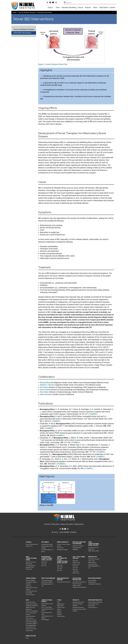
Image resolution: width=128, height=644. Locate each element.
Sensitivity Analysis (78, 546)
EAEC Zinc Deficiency (32, 611)
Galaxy (59, 609)
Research (65, 7)
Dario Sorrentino (46, 394)
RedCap (59, 613)
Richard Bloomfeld (47, 383)
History (59, 546)
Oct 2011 (44, 566)
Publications (104, 7)
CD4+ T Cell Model (47, 607)
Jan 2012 (44, 564)
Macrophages (45, 620)
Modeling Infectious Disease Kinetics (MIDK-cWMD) (79, 609)
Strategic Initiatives (62, 550)
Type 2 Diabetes (30, 580)
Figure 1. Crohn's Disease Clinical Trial (71, 46)
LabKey (59, 611)
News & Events (67, 524)
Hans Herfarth (45, 390)
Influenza (29, 586)
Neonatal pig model (47, 544)
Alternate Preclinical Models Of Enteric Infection (78, 604)
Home (14, 12)
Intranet (59, 615)
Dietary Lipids (77, 585)
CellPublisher (61, 616)
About (50, 7)
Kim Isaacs (44, 387)
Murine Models (30, 595)
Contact (47, 524)
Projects (88, 7)
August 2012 (76, 564)
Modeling (73, 7)
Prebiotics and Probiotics (79, 587)
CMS (58, 602)
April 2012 (44, 562)
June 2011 (76, 571)
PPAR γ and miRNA (94, 551)
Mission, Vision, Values (64, 544)
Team (58, 7)
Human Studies (93, 564)
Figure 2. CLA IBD (57, 493)
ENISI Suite (60, 606)
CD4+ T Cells (29, 618)
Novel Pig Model (30, 616)
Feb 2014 (75, 561)
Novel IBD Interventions (45, 12)
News (95, 7)
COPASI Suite (61, 607)
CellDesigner (61, 604)
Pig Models (29, 593)
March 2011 (76, 573)
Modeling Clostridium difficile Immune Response (32, 607)
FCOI (27, 638)
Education (56, 524)
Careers (112, 7)
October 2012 (76, 562)
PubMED (93, 414)
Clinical (80, 7)
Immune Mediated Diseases (27, 12)
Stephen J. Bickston (47, 385)
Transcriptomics (93, 607)
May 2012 (60, 565)
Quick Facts (60, 548)
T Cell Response (30, 566)
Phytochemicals (77, 584)
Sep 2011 (60, 570)
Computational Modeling (95, 602)
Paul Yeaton (44, 392)
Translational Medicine (95, 584)
